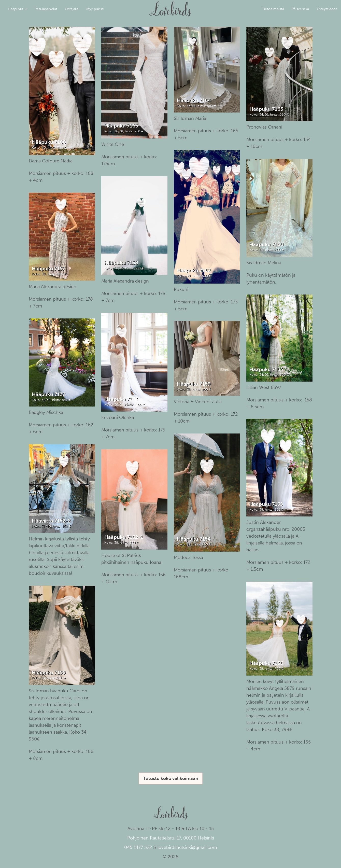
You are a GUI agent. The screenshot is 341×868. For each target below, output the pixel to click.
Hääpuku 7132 (49, 394)
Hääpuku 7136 (266, 663)
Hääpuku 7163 (266, 109)
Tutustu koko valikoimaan (171, 778)
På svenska (300, 9)
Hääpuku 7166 (49, 142)
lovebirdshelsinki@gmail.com (187, 847)
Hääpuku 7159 (194, 384)
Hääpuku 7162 (194, 270)
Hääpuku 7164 (194, 100)
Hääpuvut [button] (17, 9)
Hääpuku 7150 (49, 673)
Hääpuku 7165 (121, 126)
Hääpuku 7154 (194, 539)
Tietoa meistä (273, 9)
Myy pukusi (95, 9)
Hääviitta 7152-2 (51, 521)
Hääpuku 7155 (266, 504)
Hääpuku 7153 (266, 369)
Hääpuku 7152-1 (124, 537)
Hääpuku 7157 (49, 269)
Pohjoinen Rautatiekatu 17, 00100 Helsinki (171, 838)
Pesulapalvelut (46, 9)
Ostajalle (72, 9)
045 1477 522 (138, 847)
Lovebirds (170, 7)
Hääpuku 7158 (121, 263)
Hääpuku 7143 (121, 399)
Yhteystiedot (327, 9)
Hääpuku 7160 (267, 244)
